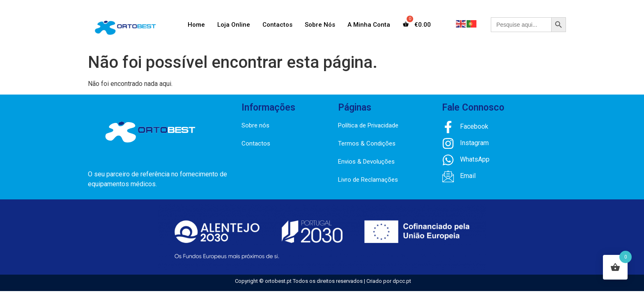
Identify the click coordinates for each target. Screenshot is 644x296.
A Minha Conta (369, 25)
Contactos (277, 25)
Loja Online (234, 25)
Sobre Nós (320, 25)
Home (196, 25)
